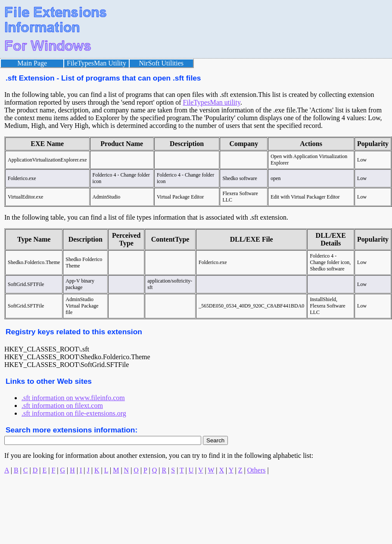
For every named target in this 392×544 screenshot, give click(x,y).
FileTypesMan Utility (96, 63)
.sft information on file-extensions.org (74, 413)
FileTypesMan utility (212, 102)
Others (257, 470)
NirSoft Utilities (162, 63)
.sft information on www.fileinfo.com (73, 398)
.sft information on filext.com (62, 406)
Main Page (32, 63)
